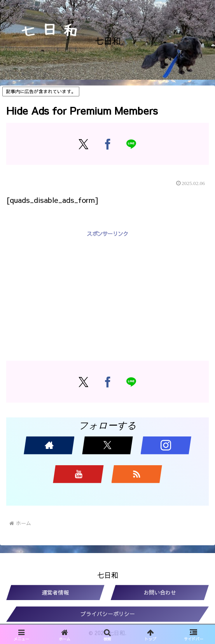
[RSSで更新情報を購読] (137, 474)
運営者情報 (55, 592)
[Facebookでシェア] (107, 144)
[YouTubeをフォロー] (78, 474)
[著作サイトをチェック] (49, 445)
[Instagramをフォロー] (166, 445)
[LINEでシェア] (132, 144)
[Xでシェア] (83, 144)
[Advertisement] (107, 293)
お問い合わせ (160, 592)
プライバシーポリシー (108, 614)
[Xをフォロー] (107, 445)
